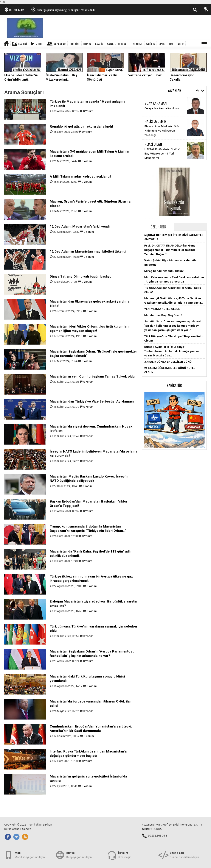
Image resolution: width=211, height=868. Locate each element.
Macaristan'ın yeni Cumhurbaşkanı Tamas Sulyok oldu (92, 376)
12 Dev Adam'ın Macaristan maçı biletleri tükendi (88, 251)
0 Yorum (88, 111)
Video (39, 44)
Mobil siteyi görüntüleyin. (30, 855)
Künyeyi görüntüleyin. (79, 855)
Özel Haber (158, 227)
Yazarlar (60, 44)
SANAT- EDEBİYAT (117, 44)
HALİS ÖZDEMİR (155, 121)
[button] (174, 419)
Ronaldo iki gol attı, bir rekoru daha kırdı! (81, 126)
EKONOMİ (137, 44)
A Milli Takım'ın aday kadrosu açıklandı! (80, 176)
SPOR (162, 44)
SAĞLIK (150, 44)
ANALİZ (99, 44)
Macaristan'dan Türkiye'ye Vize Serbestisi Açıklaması (92, 401)
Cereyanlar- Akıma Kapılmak (162, 108)
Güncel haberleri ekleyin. (185, 855)
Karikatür (174, 386)
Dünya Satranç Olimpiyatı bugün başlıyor (81, 276)
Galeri (23, 44)
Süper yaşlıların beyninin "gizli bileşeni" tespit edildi (66, 10)
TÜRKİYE (74, 44)
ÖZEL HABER (176, 44)
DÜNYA (87, 44)
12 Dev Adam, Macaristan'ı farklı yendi (80, 226)
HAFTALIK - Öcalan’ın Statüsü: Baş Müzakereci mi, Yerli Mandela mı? (163, 154)
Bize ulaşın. (125, 855)
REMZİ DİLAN (153, 144)
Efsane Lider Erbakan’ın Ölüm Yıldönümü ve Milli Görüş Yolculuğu (162, 131)
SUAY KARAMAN (156, 103)
